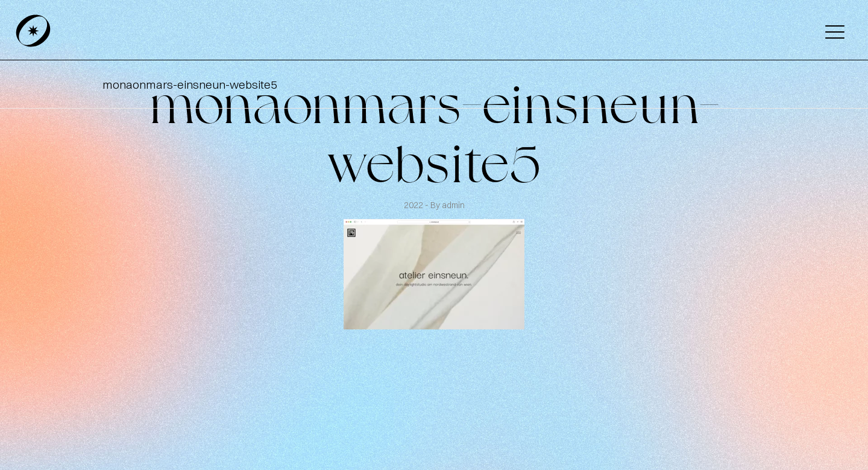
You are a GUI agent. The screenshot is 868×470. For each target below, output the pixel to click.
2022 (414, 205)
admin (453, 205)
